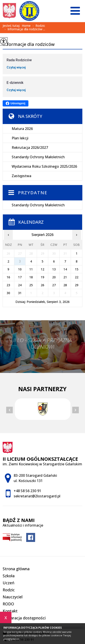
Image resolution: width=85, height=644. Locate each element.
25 (31, 285)
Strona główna (16, 569)
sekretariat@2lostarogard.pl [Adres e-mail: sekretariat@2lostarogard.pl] (37, 496)
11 (31, 269)
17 (20, 277)
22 (77, 277)
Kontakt (10, 611)
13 (54, 269)
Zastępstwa (21, 176)
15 (77, 269)
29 (77, 285)
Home (26, 26)
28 (65, 285)
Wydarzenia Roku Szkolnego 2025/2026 (44, 166)
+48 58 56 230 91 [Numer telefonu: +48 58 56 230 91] (27, 491)
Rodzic (38, 26)
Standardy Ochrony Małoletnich (38, 157)
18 (31, 277)
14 (65, 269)
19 (42, 277)
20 (54, 277)
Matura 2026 (22, 129)
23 (8, 285)
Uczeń (8, 583)
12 (42, 269)
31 (20, 293)
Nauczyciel (13, 597)
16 (8, 277)
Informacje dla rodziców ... (24, 29)
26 (42, 285)
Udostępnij (16, 103)
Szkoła (9, 576)
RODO (8, 604)
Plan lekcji (20, 138)
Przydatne (33, 193)
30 (8, 293)
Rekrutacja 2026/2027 (30, 148)
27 (54, 285)
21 (65, 277)
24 (20, 285)
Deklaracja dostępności (24, 618)
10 (20, 269)
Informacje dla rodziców (29, 45)
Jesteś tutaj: (12, 26)
